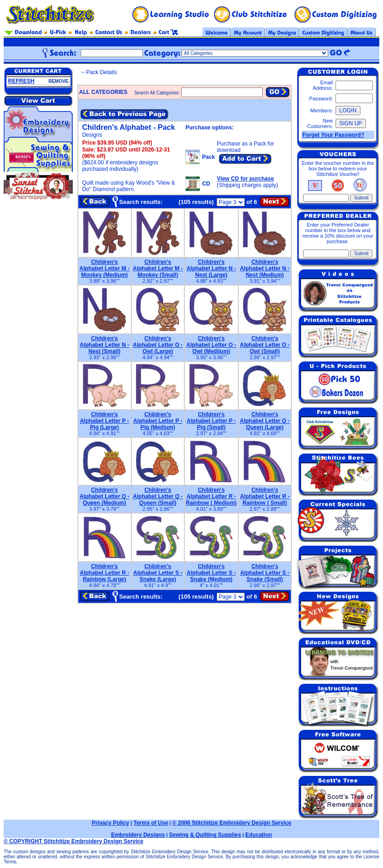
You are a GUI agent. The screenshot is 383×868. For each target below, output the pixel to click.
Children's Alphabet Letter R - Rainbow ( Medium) (211, 496)
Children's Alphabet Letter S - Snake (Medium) (211, 573)
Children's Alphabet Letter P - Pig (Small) (211, 421)
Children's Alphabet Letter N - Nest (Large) (211, 268)
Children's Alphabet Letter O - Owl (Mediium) (211, 345)
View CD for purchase (246, 179)
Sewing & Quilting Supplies (205, 835)
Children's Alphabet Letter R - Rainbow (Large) (104, 573)
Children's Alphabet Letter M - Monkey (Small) (158, 268)
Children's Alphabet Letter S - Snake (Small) (265, 573)
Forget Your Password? (333, 135)
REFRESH (21, 81)
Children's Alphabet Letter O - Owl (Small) (265, 345)
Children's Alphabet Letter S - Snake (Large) (158, 573)
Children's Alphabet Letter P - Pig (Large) (104, 421)
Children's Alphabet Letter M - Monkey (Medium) (104, 268)
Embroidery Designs (138, 835)
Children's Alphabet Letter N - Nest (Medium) (265, 268)
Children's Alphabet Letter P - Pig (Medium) (158, 421)
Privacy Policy (110, 823)
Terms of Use (150, 823)
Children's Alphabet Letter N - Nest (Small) (104, 345)
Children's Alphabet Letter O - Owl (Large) (158, 345)
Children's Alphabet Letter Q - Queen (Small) (158, 496)
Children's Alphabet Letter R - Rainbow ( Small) (265, 496)
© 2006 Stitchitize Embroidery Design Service (232, 823)
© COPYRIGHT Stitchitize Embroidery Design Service (74, 841)
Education (259, 835)
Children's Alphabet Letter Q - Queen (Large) (265, 421)
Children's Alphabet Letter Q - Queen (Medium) (105, 496)
